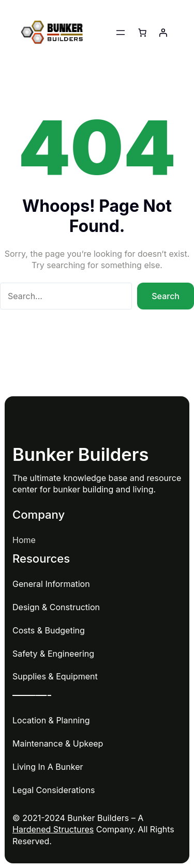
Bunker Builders (81, 454)
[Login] (163, 33)
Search (166, 296)
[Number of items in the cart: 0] (142, 33)
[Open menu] (121, 33)
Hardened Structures (53, 829)
